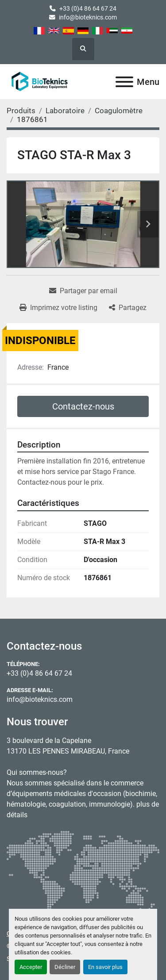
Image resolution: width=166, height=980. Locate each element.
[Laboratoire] (65, 111)
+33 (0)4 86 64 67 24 (88, 8)
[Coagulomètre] (119, 111)
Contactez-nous (83, 406)
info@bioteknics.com (88, 17)
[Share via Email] (83, 291)
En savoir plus (105, 967)
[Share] (128, 308)
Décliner (65, 967)
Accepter (31, 967)
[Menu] (124, 82)
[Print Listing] (58, 308)
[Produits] (21, 111)
